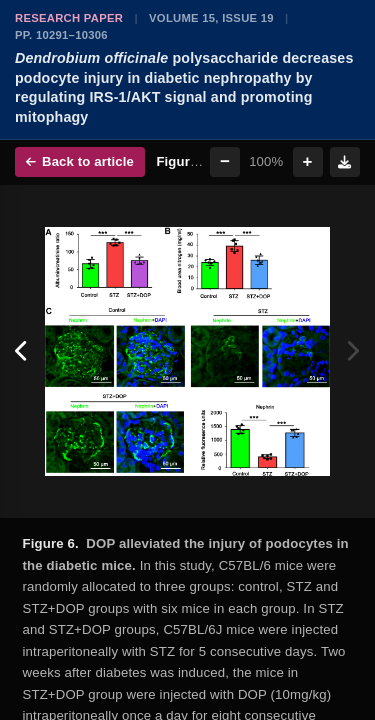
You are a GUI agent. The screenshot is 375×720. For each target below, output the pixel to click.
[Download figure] (345, 162)
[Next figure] (352, 352)
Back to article (80, 161)
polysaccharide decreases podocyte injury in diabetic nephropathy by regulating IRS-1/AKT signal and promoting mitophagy (184, 87)
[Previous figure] (22, 352)
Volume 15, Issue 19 (211, 18)
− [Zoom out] (225, 161)
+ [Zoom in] (308, 161)
